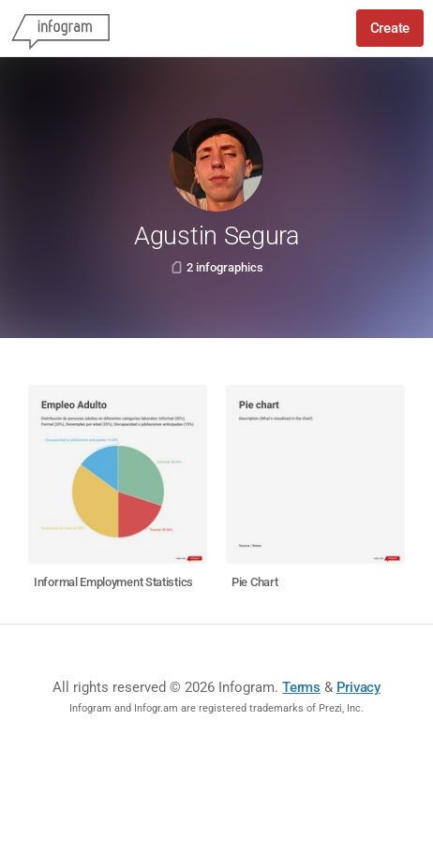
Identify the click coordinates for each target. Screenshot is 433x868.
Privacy (358, 687)
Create (390, 28)
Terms (301, 687)
